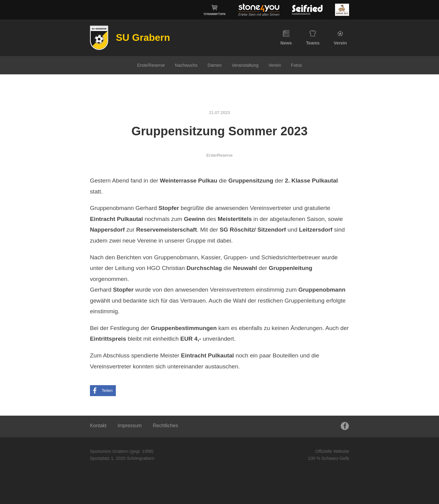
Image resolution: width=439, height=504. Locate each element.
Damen (215, 65)
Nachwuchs (186, 65)
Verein (340, 38)
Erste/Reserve (151, 65)
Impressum (130, 426)
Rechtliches (165, 426)
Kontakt (98, 426)
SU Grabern (143, 37)
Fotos (296, 65)
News (286, 38)
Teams (313, 38)
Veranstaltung (245, 65)
